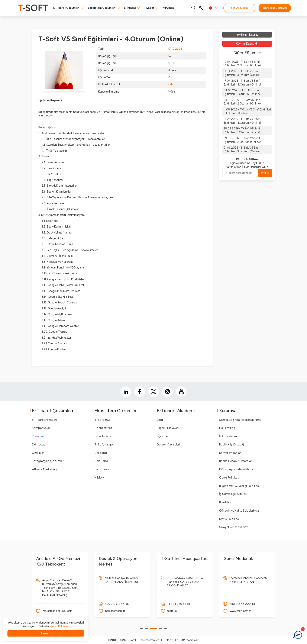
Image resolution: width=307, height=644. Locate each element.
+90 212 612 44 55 (117, 604)
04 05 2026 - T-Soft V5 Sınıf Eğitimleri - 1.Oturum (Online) (242, 92)
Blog (160, 420)
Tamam (46, 633)
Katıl (171, 84)
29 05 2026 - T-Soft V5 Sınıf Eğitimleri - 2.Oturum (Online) (242, 140)
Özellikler (38, 453)
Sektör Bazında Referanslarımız (240, 420)
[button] (142, 628)
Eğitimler (163, 436)
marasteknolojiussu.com (58, 611)
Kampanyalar (41, 428)
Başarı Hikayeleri (168, 428)
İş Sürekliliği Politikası (233, 494)
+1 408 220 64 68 (178, 604)
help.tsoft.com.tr (115, 611)
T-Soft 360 (102, 420)
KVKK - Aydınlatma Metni (236, 469)
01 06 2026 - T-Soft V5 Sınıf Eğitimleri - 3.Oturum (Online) (242, 149)
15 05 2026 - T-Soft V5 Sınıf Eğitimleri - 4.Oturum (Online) (242, 121)
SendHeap (102, 469)
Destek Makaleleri (168, 445)
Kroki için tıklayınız (247, 35)
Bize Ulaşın (226, 502)
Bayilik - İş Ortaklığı (232, 445)
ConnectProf (103, 428)
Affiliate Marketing (44, 469)
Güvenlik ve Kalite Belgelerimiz (239, 511)
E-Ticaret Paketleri (44, 420)
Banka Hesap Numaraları (236, 461)
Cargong (101, 453)
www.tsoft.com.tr (240, 611)
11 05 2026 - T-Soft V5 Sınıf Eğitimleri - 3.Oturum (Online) (247, 111)
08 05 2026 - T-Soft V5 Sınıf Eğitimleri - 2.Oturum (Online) (242, 102)
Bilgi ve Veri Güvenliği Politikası (239, 486)
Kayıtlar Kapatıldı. (247, 44)
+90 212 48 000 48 (242, 604)
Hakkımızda (227, 428)
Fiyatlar (149, 8)
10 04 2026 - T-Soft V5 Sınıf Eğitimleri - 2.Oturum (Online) (242, 64)
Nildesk (99, 478)
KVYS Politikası (229, 519)
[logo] (33, 8)
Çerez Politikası (229, 478)
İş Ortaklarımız (229, 436)
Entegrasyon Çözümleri (48, 461)
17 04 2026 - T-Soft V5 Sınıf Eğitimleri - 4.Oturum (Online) (242, 83)
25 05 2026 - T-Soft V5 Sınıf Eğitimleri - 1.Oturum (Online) (242, 130)
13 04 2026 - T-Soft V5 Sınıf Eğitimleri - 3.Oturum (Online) (242, 73)
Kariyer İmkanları (230, 453)
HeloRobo (101, 461)
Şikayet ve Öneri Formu (235, 527)
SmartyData (103, 436)
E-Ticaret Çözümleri (66, 8)
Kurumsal (169, 8)
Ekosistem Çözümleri (102, 8)
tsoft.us (172, 611)
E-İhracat (130, 8)
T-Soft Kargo (104, 445)
